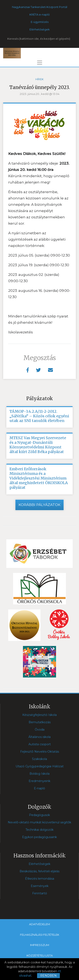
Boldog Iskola (39, 774)
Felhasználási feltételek (40, 935)
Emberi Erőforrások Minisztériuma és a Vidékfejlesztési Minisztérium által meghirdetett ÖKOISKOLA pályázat (39, 478)
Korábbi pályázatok (39, 505)
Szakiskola (39, 759)
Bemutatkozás (40, 722)
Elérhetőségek (40, 29)
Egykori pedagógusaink (39, 837)
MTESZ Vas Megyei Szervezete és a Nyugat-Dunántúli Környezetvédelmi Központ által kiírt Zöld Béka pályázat (38, 445)
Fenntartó (40, 893)
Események (40, 886)
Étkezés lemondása (40, 879)
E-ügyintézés (40, 22)
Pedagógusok (39, 815)
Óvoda (40, 730)
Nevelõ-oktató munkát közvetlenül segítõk (39, 822)
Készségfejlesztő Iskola (39, 715)
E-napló (39, 788)
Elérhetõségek (39, 864)
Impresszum (40, 945)
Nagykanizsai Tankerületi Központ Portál (40, 7)
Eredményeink (39, 781)
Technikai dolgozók (39, 830)
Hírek (39, 79)
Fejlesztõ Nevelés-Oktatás (40, 752)
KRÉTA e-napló (40, 14)
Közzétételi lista (40, 955)
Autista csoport (40, 744)
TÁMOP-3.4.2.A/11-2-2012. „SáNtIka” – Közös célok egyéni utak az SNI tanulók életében (39, 416)
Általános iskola (39, 737)
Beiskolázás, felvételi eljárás (39, 871)
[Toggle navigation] (40, 63)
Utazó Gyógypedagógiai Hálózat (40, 766)
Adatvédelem (39, 924)
